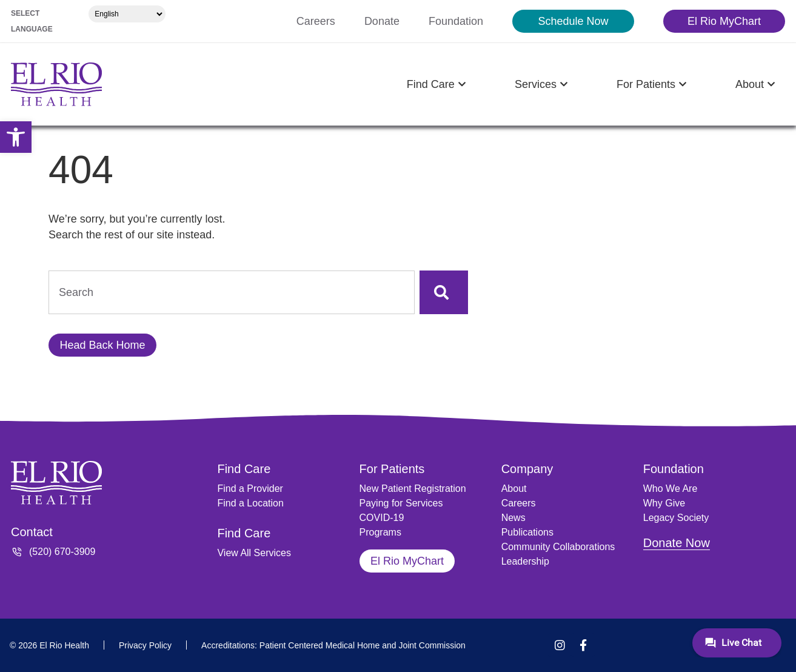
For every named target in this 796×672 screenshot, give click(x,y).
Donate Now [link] (677, 543)
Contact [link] (32, 532)
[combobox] (232, 292)
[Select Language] (127, 14)
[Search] (444, 292)
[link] (16, 137)
